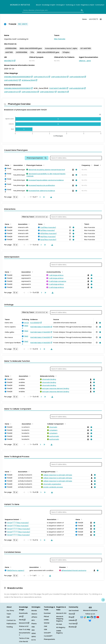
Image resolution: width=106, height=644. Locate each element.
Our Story (10, 611)
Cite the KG (23, 642)
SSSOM (47, 623)
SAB (8, 617)
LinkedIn (73, 620)
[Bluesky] (90, 620)
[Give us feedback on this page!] (103, 600)
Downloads (23, 613)
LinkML (46, 620)
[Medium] (88, 617)
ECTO (34, 640)
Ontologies (60, 5)
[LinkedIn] (95, 617)
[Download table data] (51, 197)
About (38, 5)
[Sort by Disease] (67, 567)
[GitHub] (92, 617)
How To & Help (25, 629)
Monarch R (24, 623)
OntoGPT (47, 633)
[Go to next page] (40, 197)
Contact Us (11, 620)
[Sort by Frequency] (91, 165)
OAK (45, 626)
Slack (72, 614)
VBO (33, 630)
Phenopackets (49, 639)
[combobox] (53, 10)
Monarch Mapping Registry (60, 619)
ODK (45, 629)
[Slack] (85, 617)
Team (9, 614)
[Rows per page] (15, 197)
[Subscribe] (82, 617)
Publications (11, 624)
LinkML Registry (59, 632)
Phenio (34, 624)
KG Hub (59, 624)
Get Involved (74, 611)
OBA (33, 627)
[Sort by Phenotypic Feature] (43, 165)
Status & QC (24, 626)
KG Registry (61, 627)
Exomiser (47, 613)
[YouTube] (98, 617)
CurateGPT (48, 636)
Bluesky (73, 627)
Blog (71, 617)
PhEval (46, 617)
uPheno (34, 617)
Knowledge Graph (49, 5)
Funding (10, 627)
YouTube (73, 624)
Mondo (34, 611)
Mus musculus (60, 39)
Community (100, 5)
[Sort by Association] (24, 165)
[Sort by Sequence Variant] (20, 519)
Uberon (34, 614)
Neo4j (22, 620)
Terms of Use (24, 638)
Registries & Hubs (88, 5)
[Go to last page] (43, 197)
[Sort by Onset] (100, 165)
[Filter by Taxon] (35, 217)
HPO (33, 620)
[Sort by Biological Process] (57, 471)
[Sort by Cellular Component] (65, 424)
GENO (34, 633)
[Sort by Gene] (10, 165)
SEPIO (34, 637)
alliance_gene (85, 61)
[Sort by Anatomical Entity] (62, 272)
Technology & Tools (73, 5)
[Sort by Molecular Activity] (56, 376)
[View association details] (76, 170)
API (21, 617)
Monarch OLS (61, 613)
